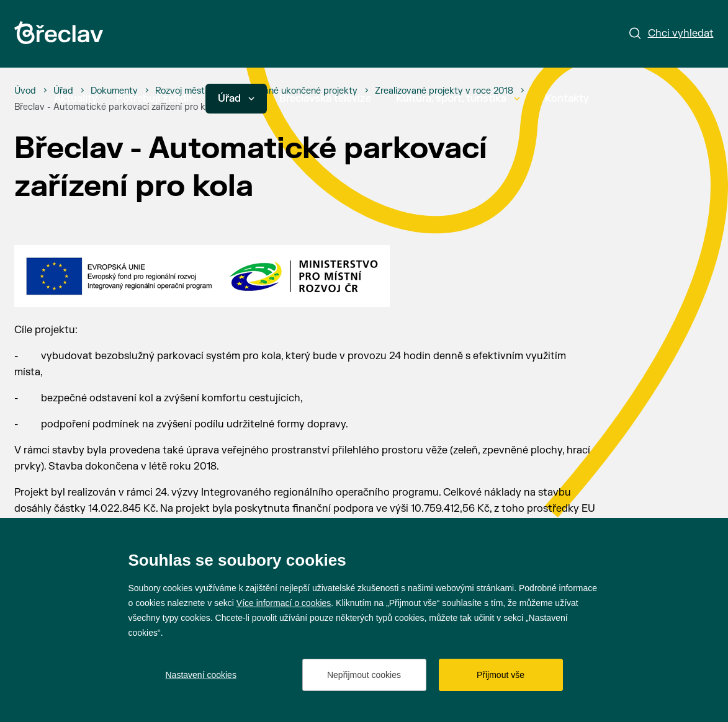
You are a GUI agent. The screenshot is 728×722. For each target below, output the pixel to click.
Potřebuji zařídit (155, 99)
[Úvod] (25, 91)
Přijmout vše (501, 675)
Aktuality (76, 99)
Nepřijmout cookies (364, 675)
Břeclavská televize (325, 99)
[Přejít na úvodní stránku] (59, 33)
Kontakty (567, 99)
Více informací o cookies (284, 603)
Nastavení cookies (201, 675)
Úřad (236, 99)
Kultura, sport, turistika (458, 99)
